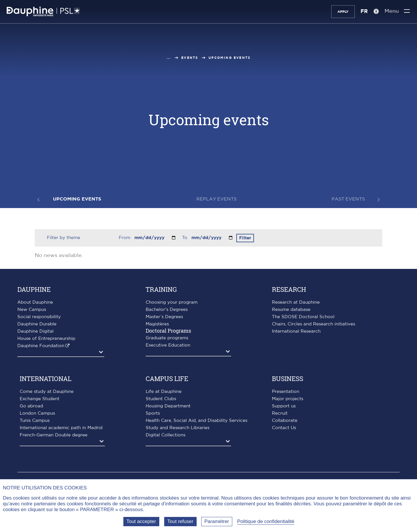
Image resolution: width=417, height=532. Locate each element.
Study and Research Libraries (178, 428)
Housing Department (168, 406)
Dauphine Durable (37, 324)
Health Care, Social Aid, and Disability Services (196, 421)
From (125, 238)
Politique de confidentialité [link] (266, 521)
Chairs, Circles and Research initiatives (313, 324)
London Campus (37, 413)
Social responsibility (39, 317)
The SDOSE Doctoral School (303, 317)
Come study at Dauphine (47, 392)
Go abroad (31, 406)
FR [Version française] (360, 12)
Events (190, 58)
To (185, 238)
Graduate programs (167, 338)
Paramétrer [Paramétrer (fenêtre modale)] (217, 521)
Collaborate (285, 421)
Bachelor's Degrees (167, 310)
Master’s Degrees (164, 317)
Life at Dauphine (164, 392)
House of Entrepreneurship (46, 339)
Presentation (286, 392)
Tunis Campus (35, 421)
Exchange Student (40, 399)
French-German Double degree (54, 435)
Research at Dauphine (296, 302)
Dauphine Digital (35, 331)
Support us (284, 406)
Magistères (157, 324)
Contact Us (284, 428)
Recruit (280, 413)
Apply (339, 12)
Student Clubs (161, 399)
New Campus (32, 310)
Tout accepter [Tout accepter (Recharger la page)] (141, 521)
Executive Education (168, 345)
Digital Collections (165, 435)
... (169, 58)
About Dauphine (35, 302)
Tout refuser (180, 521)
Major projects (288, 399)
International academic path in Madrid (61, 428)
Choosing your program (172, 302)
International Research (296, 331)
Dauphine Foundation (41, 346)
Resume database (291, 310)
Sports (153, 413)
